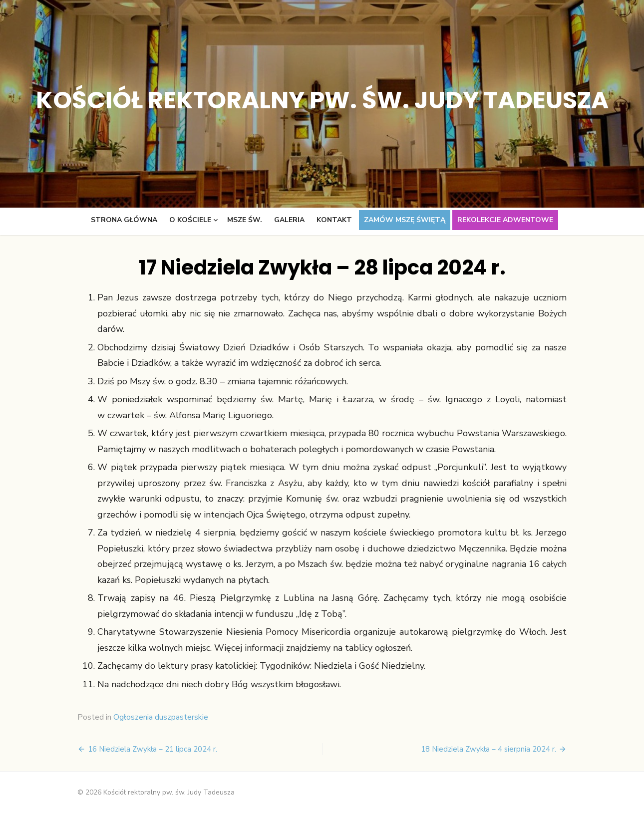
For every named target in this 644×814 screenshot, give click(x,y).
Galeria (289, 220)
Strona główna (124, 220)
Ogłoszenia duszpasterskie (161, 717)
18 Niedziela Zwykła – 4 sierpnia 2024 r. (488, 749)
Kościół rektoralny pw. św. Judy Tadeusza (322, 100)
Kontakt (334, 220)
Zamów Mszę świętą (405, 220)
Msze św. (245, 220)
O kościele (190, 220)
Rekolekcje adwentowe (505, 220)
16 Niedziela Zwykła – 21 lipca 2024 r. (153, 749)
